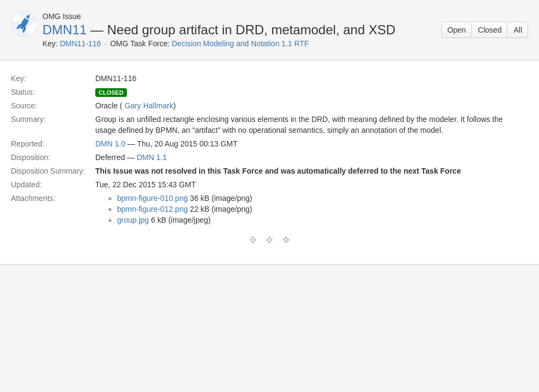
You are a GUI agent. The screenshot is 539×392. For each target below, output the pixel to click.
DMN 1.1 (152, 157)
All (518, 30)
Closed (490, 30)
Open (457, 30)
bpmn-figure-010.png (152, 198)
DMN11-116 (80, 44)
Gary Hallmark (149, 106)
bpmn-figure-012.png (152, 209)
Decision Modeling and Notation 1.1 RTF (241, 44)
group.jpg (133, 220)
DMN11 (65, 30)
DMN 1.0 (110, 144)
